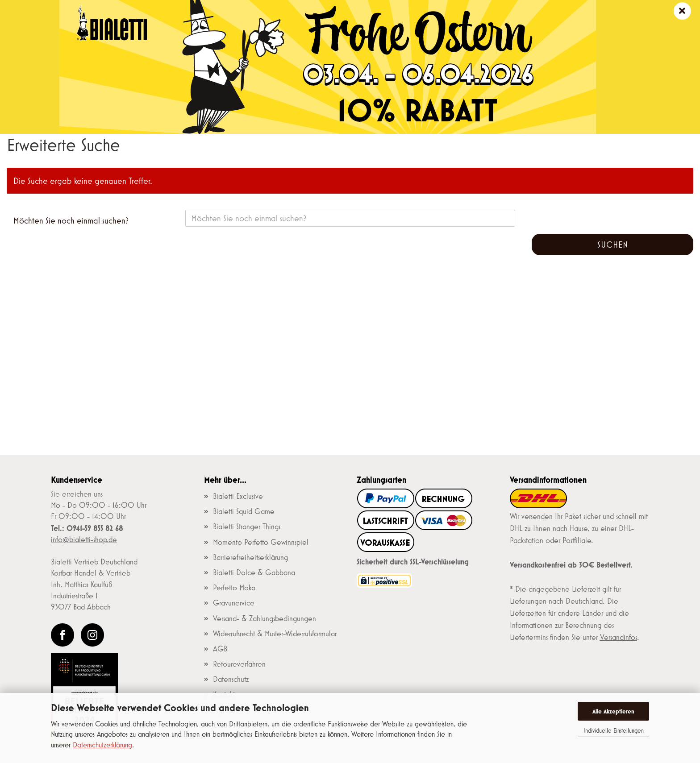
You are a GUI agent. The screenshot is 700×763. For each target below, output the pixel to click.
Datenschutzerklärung (102, 744)
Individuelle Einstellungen (614, 730)
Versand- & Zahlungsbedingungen (265, 618)
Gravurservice (234, 603)
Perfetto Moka (234, 588)
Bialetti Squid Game (244, 511)
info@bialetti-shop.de (84, 539)
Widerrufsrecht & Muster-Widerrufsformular (275, 634)
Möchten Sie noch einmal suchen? (71, 220)
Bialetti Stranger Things (247, 527)
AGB (220, 649)
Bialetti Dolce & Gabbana (254, 572)
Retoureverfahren (239, 664)
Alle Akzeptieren (613, 711)
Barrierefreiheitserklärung (250, 557)
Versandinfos (619, 637)
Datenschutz (231, 679)
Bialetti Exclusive (238, 496)
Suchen (613, 245)
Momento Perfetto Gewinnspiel (261, 542)
